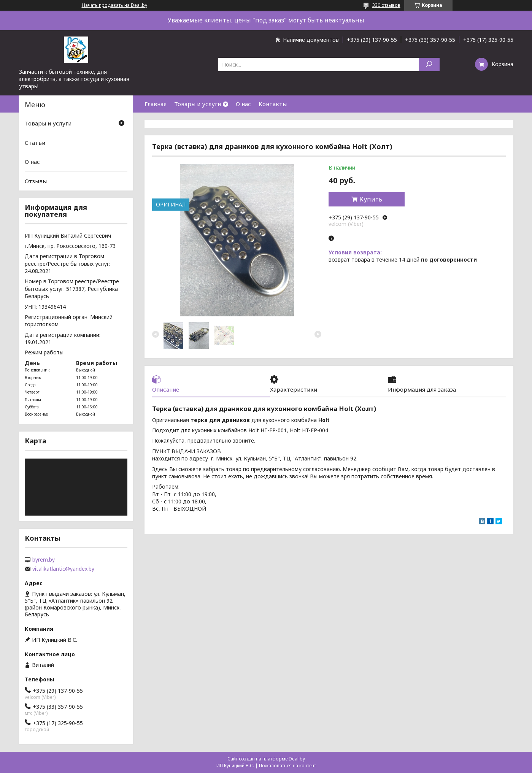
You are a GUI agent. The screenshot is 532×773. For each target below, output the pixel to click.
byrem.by (44, 560)
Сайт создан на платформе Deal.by (266, 759)
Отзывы (36, 181)
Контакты (273, 104)
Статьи (35, 143)
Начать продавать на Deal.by (114, 5)
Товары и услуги (198, 104)
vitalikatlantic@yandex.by (63, 569)
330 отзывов (386, 5)
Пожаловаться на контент (287, 766)
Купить (371, 199)
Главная (156, 104)
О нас (243, 104)
